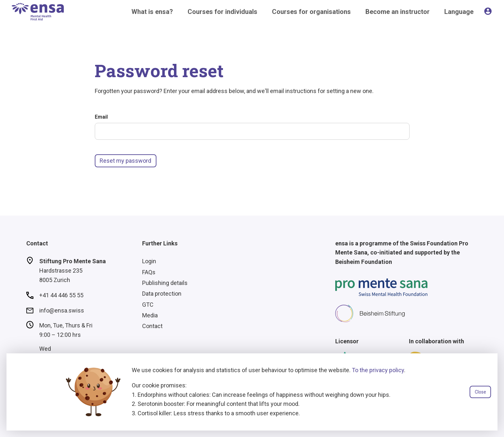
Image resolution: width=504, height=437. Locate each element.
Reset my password (125, 161)
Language (459, 12)
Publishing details (165, 283)
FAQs (149, 272)
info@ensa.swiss (62, 310)
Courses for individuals (222, 12)
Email (101, 117)
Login (149, 261)
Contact (152, 326)
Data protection (162, 294)
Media (150, 315)
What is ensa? (152, 12)
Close (480, 392)
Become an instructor (398, 12)
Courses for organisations (311, 12)
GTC (148, 305)
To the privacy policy (378, 370)
